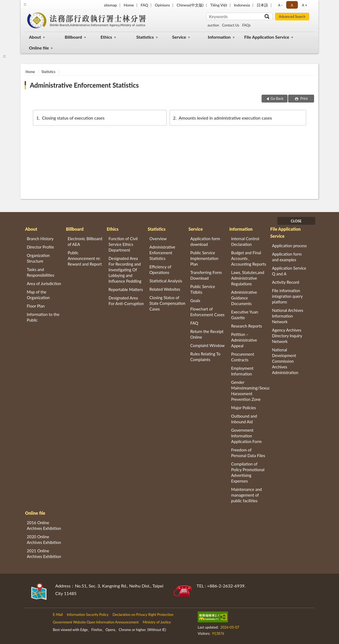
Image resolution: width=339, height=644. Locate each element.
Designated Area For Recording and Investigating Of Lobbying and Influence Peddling (125, 270)
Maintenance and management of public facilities (247, 495)
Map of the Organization (38, 295)
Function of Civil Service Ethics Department (123, 244)
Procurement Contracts (243, 357)
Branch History (40, 239)
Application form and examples (287, 257)
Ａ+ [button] (304, 5)
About (35, 37)
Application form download (205, 241)
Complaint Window (208, 345)
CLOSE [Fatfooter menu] (296, 221)
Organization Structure (38, 258)
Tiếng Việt (219, 5)
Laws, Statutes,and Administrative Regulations (248, 278)
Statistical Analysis (166, 281)
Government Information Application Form (247, 436)
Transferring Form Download (206, 275)
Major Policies (244, 408)
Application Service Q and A (289, 271)
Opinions (162, 5)
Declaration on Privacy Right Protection (143, 615)
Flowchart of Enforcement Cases (207, 312)
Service (179, 37)
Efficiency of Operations (160, 270)
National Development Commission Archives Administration (285, 361)
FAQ (144, 5)
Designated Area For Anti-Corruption (126, 301)
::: (25, 4)
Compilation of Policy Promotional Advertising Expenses (248, 472)
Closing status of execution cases (70, 118)
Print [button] (304, 98)
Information (219, 37)
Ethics (106, 37)
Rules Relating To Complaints (205, 357)
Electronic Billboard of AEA (85, 241)
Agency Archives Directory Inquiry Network (287, 336)
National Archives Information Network (287, 316)
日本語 (262, 5)
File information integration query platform (287, 296)
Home (129, 5)
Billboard (73, 37)
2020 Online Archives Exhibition (44, 539)
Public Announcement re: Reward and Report (85, 258)
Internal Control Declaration (245, 241)
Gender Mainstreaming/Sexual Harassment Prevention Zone (250, 391)
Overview (158, 239)
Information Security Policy (88, 615)
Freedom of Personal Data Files (248, 453)
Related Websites (165, 289)
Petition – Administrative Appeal (244, 340)
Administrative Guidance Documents (244, 298)
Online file (39, 48)
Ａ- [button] (280, 5)
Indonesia (242, 5)
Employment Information (242, 371)
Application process (289, 246)
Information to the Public (43, 317)
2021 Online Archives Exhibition (44, 554)
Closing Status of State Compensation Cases (167, 303)
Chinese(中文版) (190, 5)
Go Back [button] (277, 98)
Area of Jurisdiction (44, 283)
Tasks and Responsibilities (41, 272)
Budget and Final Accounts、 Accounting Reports (249, 258)
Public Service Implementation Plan (204, 258)
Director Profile (40, 247)
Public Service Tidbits (203, 289)
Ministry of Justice (157, 622)
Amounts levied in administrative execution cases (222, 118)
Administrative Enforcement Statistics (84, 85)
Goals (195, 300)
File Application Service (267, 37)
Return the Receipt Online (207, 334)
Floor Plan (36, 306)
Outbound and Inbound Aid (244, 419)
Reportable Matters (126, 289)
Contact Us (231, 25)
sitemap (110, 5)
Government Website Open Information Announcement (96, 622)
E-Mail (58, 615)
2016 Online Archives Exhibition (44, 525)
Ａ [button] (292, 5)
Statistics (145, 37)
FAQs (246, 25)
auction (213, 25)
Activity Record (285, 282)
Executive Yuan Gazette (245, 315)
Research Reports (247, 326)
